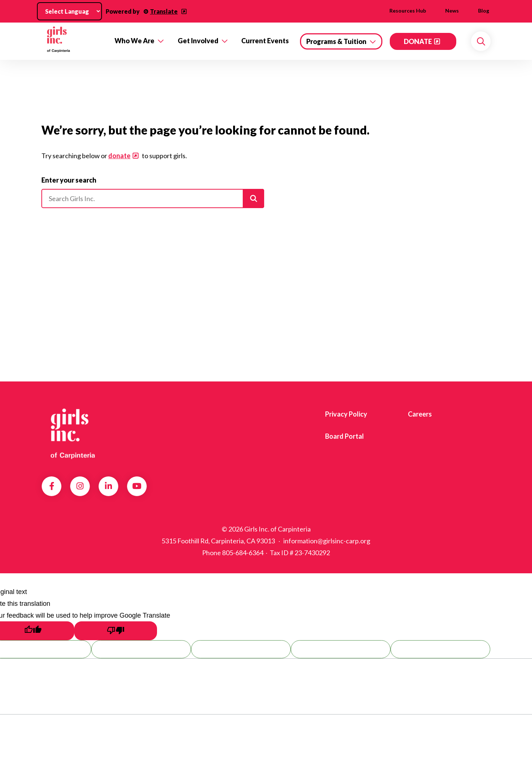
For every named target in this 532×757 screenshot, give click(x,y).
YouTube (137, 486)
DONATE (418, 41)
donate (119, 156)
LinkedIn (108, 486)
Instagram (80, 486)
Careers (420, 414)
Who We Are (134, 41)
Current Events (265, 41)
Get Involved (198, 41)
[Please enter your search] (153, 198)
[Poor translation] (116, 631)
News (452, 11)
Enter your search (69, 180)
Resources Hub (408, 11)
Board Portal (345, 436)
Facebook (52, 486)
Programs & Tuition (336, 41)
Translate (164, 11)
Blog (484, 11)
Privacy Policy (346, 414)
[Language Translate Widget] (69, 11)
